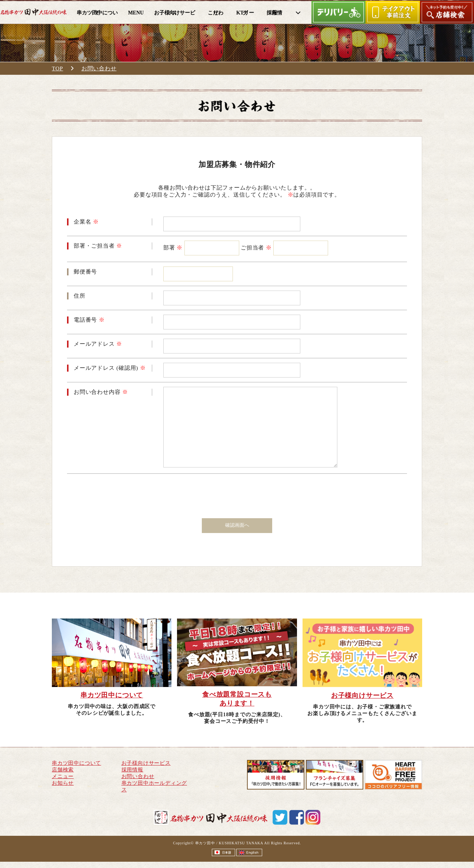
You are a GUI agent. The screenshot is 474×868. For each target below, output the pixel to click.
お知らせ (63, 783)
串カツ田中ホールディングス (154, 786)
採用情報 (132, 770)
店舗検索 (63, 770)
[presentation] (238, 493)
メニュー (63, 776)
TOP (57, 68)
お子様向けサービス (146, 763)
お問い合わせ (99, 68)
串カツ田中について (76, 763)
